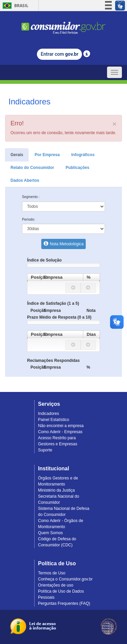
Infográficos (83, 155)
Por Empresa (47, 155)
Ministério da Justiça (56, 490)
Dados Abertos (25, 180)
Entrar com (59, 54)
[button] (73, 288)
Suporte (45, 450)
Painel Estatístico (54, 420)
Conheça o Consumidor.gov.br (65, 579)
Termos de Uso (52, 573)
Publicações (78, 168)
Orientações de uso (56, 585)
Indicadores (48, 414)
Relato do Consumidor (32, 168)
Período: (29, 219)
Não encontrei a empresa (61, 426)
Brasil (14, 6)
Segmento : (31, 197)
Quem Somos (50, 533)
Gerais (17, 155)
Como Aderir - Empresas (60, 432)
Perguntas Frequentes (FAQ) (64, 603)
